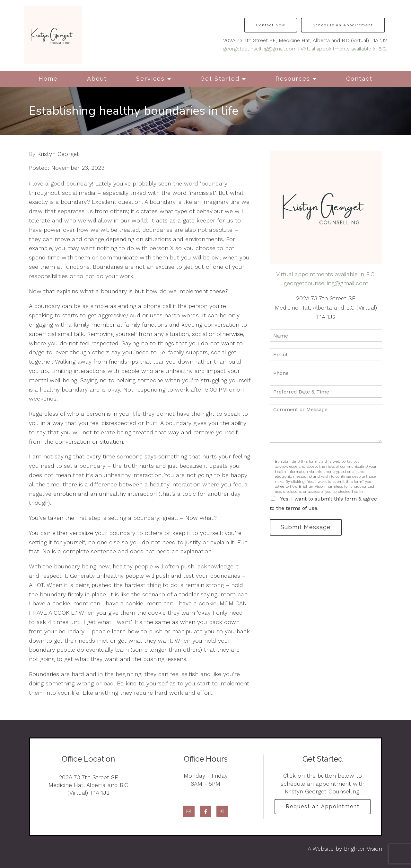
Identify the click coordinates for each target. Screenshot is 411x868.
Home (48, 79)
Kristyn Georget (58, 154)
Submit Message (307, 527)
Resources (293, 79)
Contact (359, 79)
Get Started (220, 79)
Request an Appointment (323, 807)
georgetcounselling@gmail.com (260, 49)
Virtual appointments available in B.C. (344, 49)
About (97, 79)
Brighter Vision (363, 849)
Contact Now (271, 25)
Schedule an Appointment (343, 25)
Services (150, 79)
